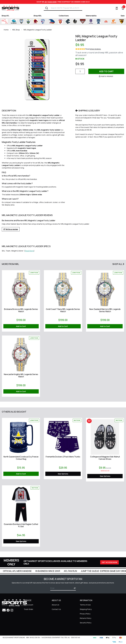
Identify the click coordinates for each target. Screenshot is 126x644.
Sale (123, 16)
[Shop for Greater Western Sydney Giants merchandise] (114, 22)
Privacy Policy (85, 614)
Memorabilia (91, 16)
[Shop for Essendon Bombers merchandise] (83, 22)
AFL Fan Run (99, 571)
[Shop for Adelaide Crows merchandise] (51, 22)
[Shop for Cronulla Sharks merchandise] (14, 22)
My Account (28, 605)
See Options (63, 474)
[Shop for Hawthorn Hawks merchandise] (122, 22)
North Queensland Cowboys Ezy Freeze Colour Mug (21, 458)
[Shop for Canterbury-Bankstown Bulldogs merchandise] (21, 22)
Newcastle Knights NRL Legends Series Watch (21, 375)
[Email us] (4, 610)
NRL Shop (16, 30)
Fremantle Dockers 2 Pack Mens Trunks (63, 457)
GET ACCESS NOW (109, 562)
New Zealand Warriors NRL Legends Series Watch (105, 310)
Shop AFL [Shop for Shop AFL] (5, 16)
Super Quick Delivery (15, 571)
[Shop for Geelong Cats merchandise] (98, 22)
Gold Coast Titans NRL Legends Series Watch (63, 310)
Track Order (28, 609)
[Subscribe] (74, 588)
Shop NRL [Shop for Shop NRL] (38, 16)
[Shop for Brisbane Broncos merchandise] (36, 22)
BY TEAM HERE (51, 2)
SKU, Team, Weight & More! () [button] (18, 251)
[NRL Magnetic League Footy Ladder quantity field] (80, 71)
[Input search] (66, 8)
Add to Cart (106, 71)
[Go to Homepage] (10, 8)
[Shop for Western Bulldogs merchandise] (43, 22)
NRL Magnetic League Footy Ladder (38, 30)
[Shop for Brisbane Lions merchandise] (60, 22)
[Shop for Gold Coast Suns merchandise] (106, 22)
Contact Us (56, 609)
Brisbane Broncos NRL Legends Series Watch (21, 310)
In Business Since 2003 (76, 571)
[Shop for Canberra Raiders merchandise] (28, 22)
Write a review (11, 229)
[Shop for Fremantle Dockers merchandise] (91, 22)
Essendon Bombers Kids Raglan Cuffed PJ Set (21, 525)
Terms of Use (85, 605)
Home (6, 30)
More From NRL (10, 264)
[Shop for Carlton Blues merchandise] (68, 22)
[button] (106, 76)
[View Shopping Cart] (121, 8)
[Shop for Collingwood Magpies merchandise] (75, 22)
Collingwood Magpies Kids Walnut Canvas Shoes (105, 458)
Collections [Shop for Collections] (64, 16)
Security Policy (86, 623)
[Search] (47, 8)
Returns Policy (85, 618)
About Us (55, 605)
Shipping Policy (86, 609)
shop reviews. (95, 49)
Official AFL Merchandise (45, 571)
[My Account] (115, 8)
